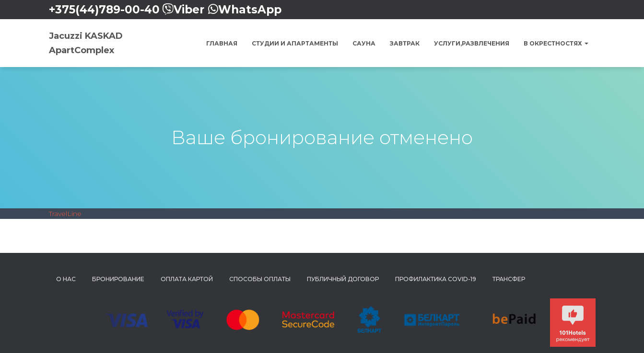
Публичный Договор (343, 279)
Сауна (364, 43)
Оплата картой (187, 279)
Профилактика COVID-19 (436, 279)
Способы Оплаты (260, 279)
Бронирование (118, 279)
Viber (189, 10)
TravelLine (65, 214)
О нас (66, 279)
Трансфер (509, 279)
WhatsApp (250, 10)
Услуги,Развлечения (472, 43)
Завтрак (405, 43)
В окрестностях (556, 43)
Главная (222, 43)
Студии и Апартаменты (295, 43)
